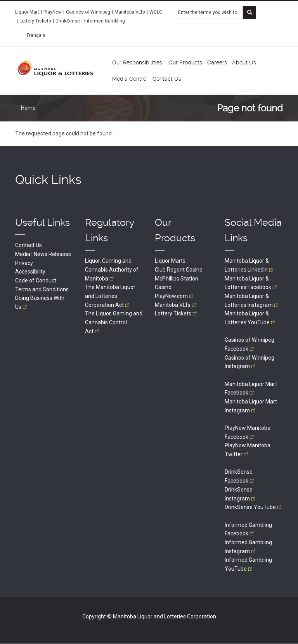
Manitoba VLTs (130, 12)
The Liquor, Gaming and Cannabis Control (114, 322)
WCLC (156, 12)
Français (36, 35)
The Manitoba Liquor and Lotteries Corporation (110, 296)
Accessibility (30, 272)
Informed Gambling (105, 21)
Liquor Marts (170, 261)
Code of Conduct (36, 280)
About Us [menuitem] (244, 62)
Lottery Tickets (35, 21)
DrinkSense (68, 21)
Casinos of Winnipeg (88, 12)
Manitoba (176, 305)
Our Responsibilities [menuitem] (137, 62)
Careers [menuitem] (217, 62)
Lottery (177, 313)
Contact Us (29, 245)
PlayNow (53, 12)
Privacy (24, 263)
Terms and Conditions (42, 289)
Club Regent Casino (179, 270)
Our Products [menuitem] (185, 62)
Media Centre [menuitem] (129, 79)
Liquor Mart (27, 12)
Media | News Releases (43, 254)
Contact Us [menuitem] (167, 79)
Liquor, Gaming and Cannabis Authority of (112, 269)
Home (28, 108)
